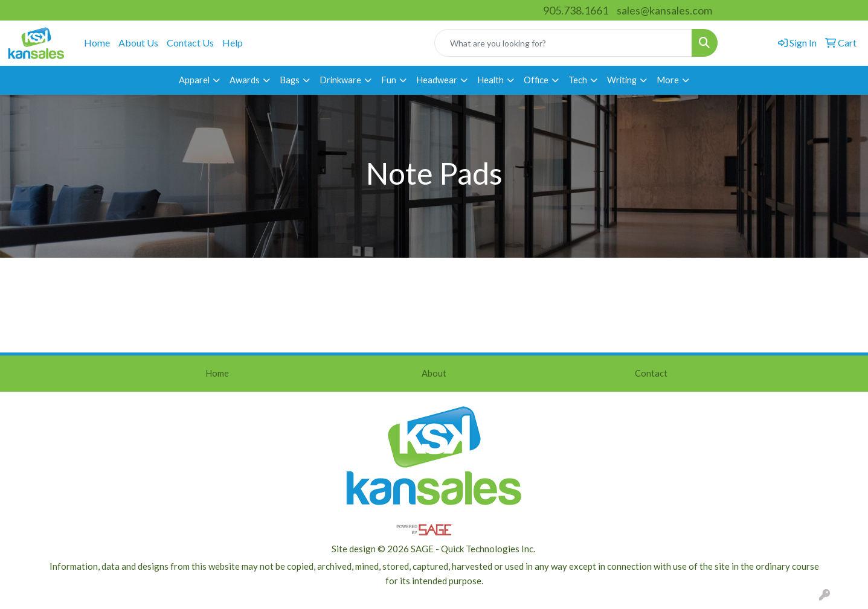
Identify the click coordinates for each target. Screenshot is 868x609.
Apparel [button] (194, 80)
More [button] (668, 80)
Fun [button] (389, 80)
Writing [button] (622, 80)
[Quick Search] (563, 43)
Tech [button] (578, 80)
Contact (651, 373)
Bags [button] (290, 80)
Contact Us (190, 43)
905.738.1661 (576, 10)
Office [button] (536, 80)
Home (97, 43)
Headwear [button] (437, 80)
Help (233, 43)
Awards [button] (245, 80)
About (434, 373)
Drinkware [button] (340, 80)
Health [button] (490, 80)
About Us (138, 43)
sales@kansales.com (664, 10)
